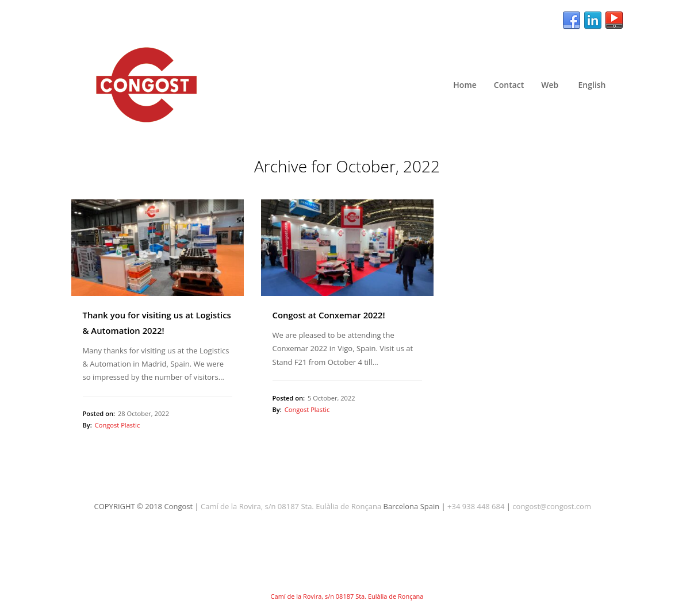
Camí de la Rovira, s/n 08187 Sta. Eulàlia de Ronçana (291, 506)
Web (550, 85)
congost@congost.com (552, 506)
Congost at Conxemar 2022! (329, 315)
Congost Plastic (118, 425)
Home (465, 85)
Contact (509, 85)
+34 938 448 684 (476, 506)
